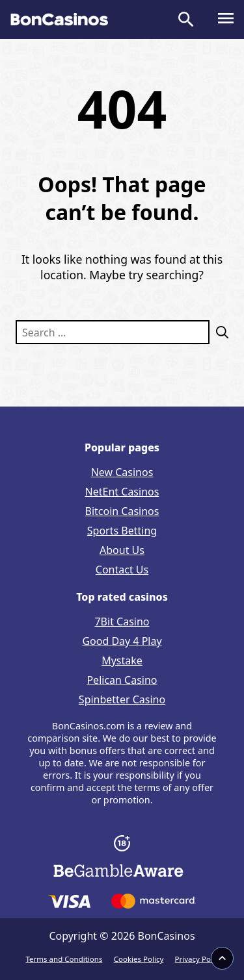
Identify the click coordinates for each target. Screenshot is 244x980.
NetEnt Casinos (122, 492)
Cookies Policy (139, 959)
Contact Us (122, 570)
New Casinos (122, 472)
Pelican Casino (122, 680)
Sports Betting (122, 531)
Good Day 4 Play (122, 641)
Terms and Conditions (64, 959)
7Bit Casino (122, 622)
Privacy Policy (199, 959)
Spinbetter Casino (122, 699)
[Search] (219, 332)
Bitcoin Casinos (122, 511)
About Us (122, 550)
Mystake (122, 660)
